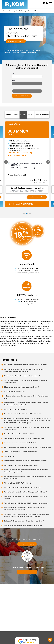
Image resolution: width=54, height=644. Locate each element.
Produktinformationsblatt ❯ (17, 175)
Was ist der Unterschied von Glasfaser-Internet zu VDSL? (23, 525)
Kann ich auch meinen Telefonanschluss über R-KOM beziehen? (25, 365)
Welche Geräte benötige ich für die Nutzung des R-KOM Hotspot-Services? (25, 498)
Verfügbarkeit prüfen (22, 96)
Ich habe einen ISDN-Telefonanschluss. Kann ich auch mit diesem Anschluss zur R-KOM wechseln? (26, 404)
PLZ (13, 73)
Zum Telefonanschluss (27, 572)
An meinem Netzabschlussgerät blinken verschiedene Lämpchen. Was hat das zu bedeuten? (28, 477)
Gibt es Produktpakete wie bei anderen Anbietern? (21, 452)
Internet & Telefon (8, 11)
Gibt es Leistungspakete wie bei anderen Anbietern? (21, 387)
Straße (14, 81)
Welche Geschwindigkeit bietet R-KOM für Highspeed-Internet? (25, 438)
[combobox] (27, 77)
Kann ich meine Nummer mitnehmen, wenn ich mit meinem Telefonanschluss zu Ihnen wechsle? (24, 370)
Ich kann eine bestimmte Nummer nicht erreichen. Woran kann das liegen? (26, 397)
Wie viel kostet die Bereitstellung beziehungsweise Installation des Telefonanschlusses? (26, 381)
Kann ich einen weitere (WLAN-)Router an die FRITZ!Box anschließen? (27, 447)
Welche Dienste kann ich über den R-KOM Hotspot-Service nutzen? (26, 503)
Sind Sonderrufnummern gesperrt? (16, 409)
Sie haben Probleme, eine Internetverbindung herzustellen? (24, 521)
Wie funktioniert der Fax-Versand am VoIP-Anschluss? (22, 376)
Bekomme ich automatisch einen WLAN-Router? (20, 443)
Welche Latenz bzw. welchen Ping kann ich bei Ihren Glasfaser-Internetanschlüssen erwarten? (25, 509)
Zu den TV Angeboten (27, 544)
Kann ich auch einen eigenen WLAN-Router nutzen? (21, 465)
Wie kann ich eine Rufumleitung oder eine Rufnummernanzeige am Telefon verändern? (26, 428)
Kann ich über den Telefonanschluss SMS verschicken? (22, 414)
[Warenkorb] (44, 3)
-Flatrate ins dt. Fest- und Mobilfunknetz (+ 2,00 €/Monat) (28, 164)
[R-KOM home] (15, 4)
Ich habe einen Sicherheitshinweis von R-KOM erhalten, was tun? (26, 461)
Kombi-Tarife (21, 11)
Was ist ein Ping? (10, 456)
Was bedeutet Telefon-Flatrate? (15, 392)
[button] (47, 3)
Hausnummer (16, 88)
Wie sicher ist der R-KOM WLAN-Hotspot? (18, 483)
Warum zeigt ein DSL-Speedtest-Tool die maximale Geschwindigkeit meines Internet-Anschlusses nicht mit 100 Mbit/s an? (27, 515)
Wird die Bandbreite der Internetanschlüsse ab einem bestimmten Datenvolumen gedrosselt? (26, 471)
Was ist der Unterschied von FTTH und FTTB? (19, 434)
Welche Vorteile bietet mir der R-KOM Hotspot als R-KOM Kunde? (26, 492)
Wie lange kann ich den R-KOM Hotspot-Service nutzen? (23, 488)
